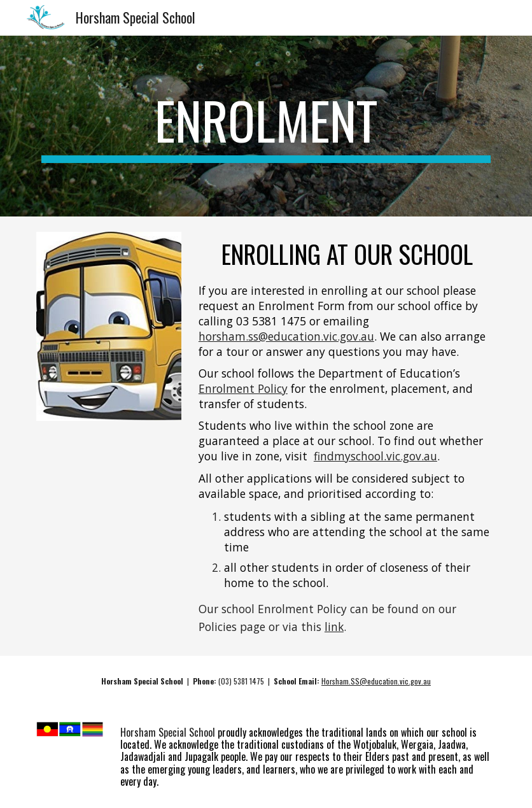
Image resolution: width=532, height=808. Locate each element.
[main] (266, 126)
